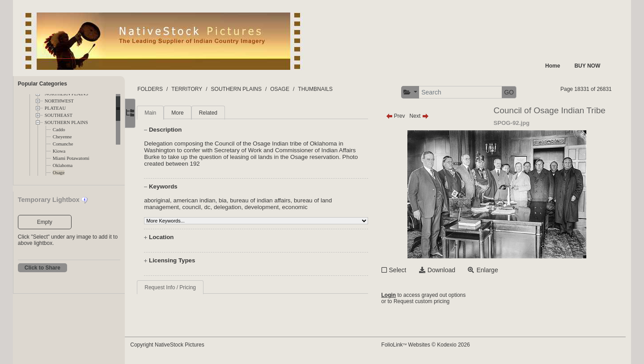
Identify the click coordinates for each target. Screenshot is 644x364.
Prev (403, 116)
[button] (418, 92)
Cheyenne (62, 137)
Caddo (59, 130)
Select (405, 270)
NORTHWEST (59, 101)
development (278, 207)
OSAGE (297, 89)
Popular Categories (42, 84)
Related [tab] (225, 113)
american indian (211, 200)
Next (427, 116)
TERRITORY (204, 89)
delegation (244, 207)
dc (224, 207)
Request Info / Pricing (187, 287)
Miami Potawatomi (71, 158)
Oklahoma (63, 165)
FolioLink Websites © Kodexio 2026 (433, 345)
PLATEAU (55, 108)
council (208, 207)
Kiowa (59, 151)
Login (396, 295)
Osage (59, 173)
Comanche (63, 144)
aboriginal (174, 200)
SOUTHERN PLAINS (66, 122)
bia (240, 200)
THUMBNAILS (332, 89)
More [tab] (194, 113)
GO (517, 92)
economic (311, 207)
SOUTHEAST (59, 115)
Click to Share (42, 268)
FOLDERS (167, 89)
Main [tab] (167, 113)
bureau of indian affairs (277, 200)
